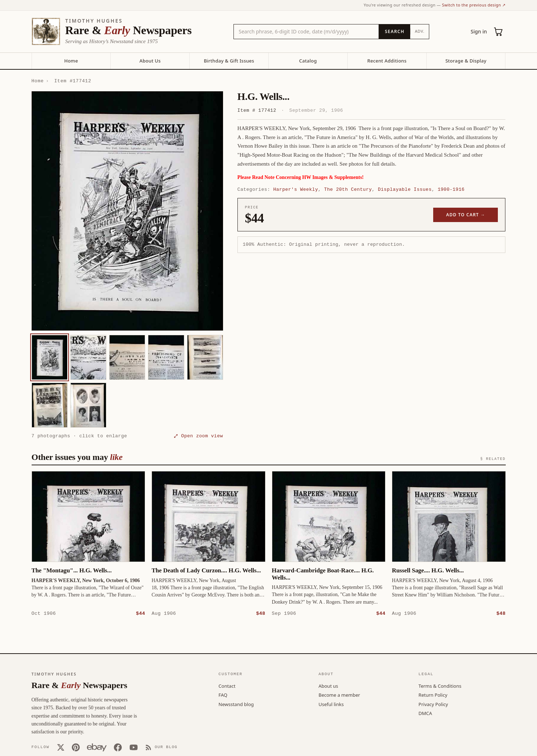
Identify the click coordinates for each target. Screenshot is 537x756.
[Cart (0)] (499, 32)
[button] (127, 211)
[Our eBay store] (97, 747)
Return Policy (433, 695)
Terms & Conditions (440, 686)
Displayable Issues (405, 189)
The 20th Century (348, 189)
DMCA (425, 713)
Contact (227, 686)
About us (328, 686)
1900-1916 (451, 189)
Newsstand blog (236, 704)
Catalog (308, 61)
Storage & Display (466, 61)
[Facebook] (118, 747)
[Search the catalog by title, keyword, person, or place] (306, 32)
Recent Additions (387, 61)
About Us (150, 61)
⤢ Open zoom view (199, 436)
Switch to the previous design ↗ (474, 5)
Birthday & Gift (229, 61)
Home (71, 61)
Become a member (339, 695)
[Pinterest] (76, 747)
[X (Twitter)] (61, 747)
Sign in (479, 31)
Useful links (331, 704)
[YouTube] (134, 747)
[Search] (394, 32)
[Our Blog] (161, 747)
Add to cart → (466, 215)
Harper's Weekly (296, 189)
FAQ (223, 695)
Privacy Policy (433, 704)
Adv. (420, 31)
